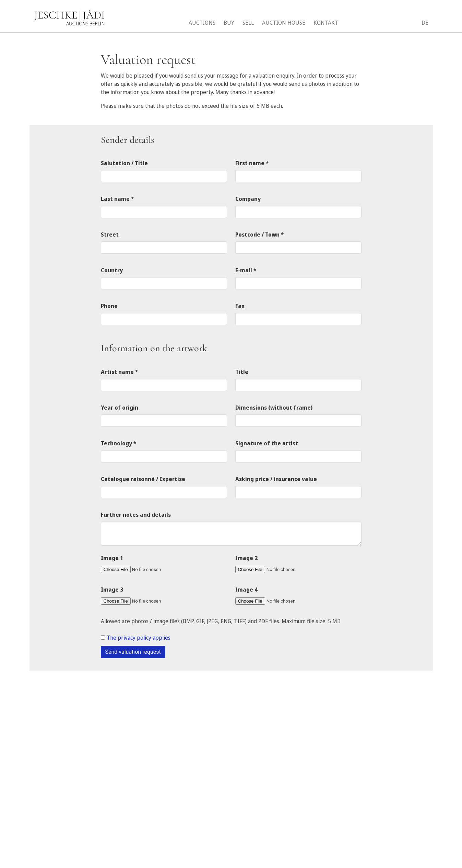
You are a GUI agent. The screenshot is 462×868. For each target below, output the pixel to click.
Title (242, 372)
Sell (248, 23)
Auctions (202, 23)
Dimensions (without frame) (274, 408)
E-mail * (246, 270)
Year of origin (120, 408)
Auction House (284, 23)
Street (110, 235)
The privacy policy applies (139, 638)
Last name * (117, 199)
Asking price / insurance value (276, 479)
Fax (240, 306)
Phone (109, 306)
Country (112, 270)
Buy (229, 23)
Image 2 (246, 558)
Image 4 (246, 590)
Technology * (119, 443)
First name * (252, 163)
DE (425, 23)
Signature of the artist (267, 443)
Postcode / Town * (259, 235)
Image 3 (112, 590)
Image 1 (112, 558)
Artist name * (119, 372)
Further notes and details (136, 515)
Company (248, 199)
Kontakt (326, 23)
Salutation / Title (124, 163)
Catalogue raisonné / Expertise (143, 479)
